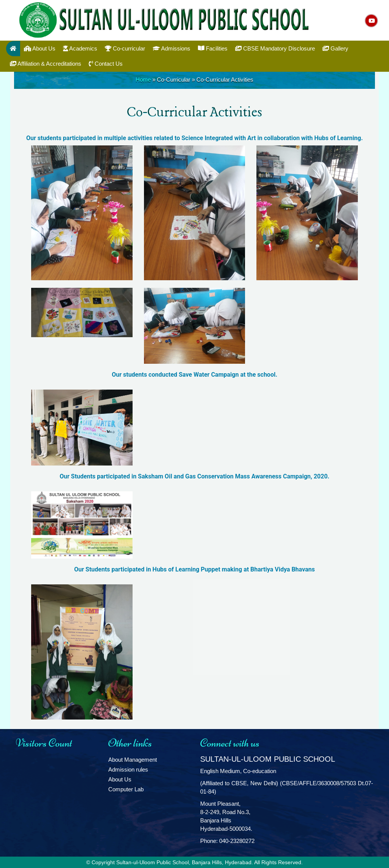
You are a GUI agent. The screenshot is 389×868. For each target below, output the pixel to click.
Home (143, 80)
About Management (133, 760)
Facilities (213, 48)
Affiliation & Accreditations (46, 64)
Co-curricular (125, 48)
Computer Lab (126, 789)
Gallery (335, 48)
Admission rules (128, 769)
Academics (80, 48)
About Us (40, 48)
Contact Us (106, 64)
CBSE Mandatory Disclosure (275, 48)
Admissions (172, 48)
